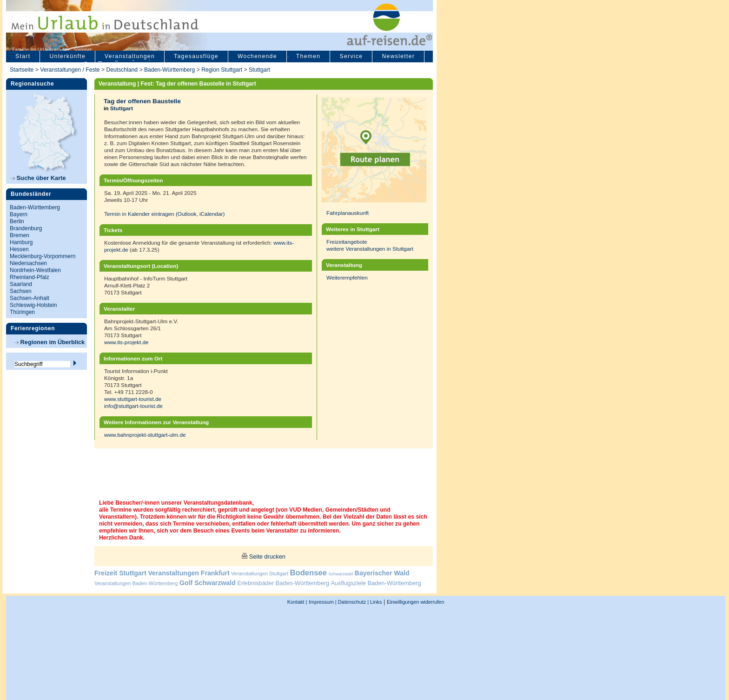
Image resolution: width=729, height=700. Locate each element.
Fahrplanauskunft (348, 213)
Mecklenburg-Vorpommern (43, 256)
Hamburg (21, 242)
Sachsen (21, 291)
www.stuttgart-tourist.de (133, 399)
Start (23, 56)
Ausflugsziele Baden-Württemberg (376, 583)
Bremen (20, 235)
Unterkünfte (67, 56)
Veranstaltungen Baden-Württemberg (136, 583)
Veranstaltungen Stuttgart (260, 573)
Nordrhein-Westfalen (35, 270)
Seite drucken (267, 557)
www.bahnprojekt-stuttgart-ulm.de (145, 435)
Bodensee (308, 573)
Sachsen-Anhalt (30, 298)
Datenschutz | (353, 602)
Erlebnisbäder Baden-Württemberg (283, 583)
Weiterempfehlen (347, 277)
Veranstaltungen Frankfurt (189, 573)
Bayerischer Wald (382, 573)
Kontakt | (297, 602)
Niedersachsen (28, 263)
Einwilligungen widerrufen (415, 602)
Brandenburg (26, 228)
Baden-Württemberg (169, 70)
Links (375, 602)
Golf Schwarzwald (207, 583)
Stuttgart (259, 70)
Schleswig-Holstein (33, 305)
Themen (308, 56)
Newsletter (398, 56)
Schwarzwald (341, 574)
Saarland (21, 284)
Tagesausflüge (196, 56)
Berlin (17, 221)
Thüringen (22, 312)
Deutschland (122, 70)
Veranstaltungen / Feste (71, 70)
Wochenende (257, 56)
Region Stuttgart (222, 70)
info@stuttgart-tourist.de (133, 406)
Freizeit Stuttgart (120, 573)
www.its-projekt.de (126, 342)
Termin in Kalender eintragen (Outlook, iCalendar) (164, 214)
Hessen (19, 249)
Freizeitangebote (347, 242)
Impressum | (323, 602)
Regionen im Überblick (50, 342)
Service (351, 56)
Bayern (19, 214)
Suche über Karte (38, 178)
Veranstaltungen (130, 56)
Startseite (22, 70)
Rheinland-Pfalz (30, 277)
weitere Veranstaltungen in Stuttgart (370, 249)
